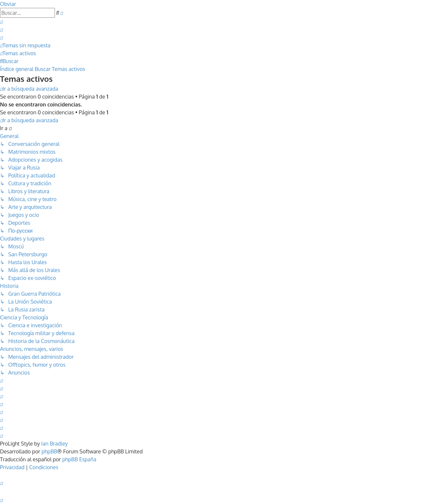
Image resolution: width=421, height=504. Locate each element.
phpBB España (79, 459)
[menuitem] (1, 22)
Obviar (8, 4)
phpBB (49, 451)
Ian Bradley (54, 444)
